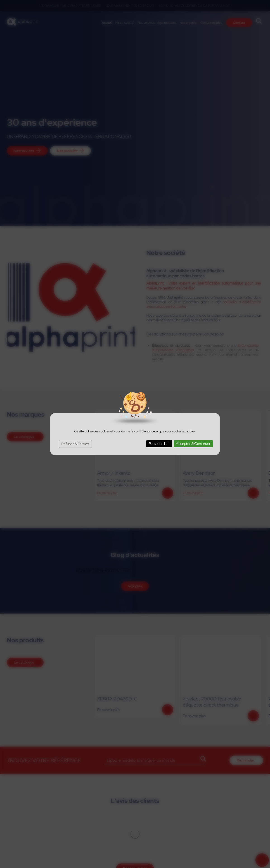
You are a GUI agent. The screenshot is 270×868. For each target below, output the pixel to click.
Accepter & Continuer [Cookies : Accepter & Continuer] (193, 444)
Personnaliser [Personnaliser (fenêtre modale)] (159, 444)
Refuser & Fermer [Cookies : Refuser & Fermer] (75, 444)
